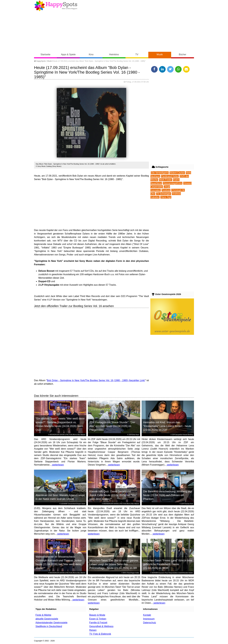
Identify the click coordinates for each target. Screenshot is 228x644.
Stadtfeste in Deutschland (49, 626)
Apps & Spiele (68, 54)
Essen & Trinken (98, 619)
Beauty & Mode (97, 615)
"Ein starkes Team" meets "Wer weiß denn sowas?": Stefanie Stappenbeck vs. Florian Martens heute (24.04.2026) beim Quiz (60, 424)
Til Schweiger (164, 194)
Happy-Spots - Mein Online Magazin (56, 6)
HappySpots (40, 61)
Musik (160, 54)
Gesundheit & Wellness (101, 626)
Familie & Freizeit (98, 623)
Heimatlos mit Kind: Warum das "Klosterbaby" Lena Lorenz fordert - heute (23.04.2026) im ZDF (167, 426)
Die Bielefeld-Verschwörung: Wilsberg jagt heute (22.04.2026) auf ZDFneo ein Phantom (168, 495)
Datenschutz (150, 623)
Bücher (183, 54)
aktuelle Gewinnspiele (47, 619)
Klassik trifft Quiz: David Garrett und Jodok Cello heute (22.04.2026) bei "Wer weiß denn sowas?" (113, 495)
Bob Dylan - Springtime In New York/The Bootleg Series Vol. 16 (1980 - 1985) (88, 380)
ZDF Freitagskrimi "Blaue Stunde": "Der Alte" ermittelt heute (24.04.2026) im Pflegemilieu (112, 426)
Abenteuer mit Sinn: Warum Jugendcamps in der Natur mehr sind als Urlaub (60, 497)
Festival (166, 190)
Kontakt (147, 615)
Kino (91, 54)
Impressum (149, 619)
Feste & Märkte (43, 615)
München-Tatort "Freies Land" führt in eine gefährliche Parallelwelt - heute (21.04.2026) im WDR (168, 564)
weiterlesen (58, 465)
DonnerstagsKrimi (173, 183)
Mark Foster (166, 180)
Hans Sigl (166, 197)
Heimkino (114, 54)
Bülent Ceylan (177, 173)
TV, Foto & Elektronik (100, 634)
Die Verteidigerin (160, 173)
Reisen (93, 630)
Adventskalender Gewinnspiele (51, 623)
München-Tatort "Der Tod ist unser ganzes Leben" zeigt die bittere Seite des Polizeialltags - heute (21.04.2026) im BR (114, 564)
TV (137, 54)
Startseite (46, 54)
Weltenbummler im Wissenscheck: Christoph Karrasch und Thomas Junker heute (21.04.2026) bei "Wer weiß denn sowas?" (59, 562)
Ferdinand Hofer (170, 176)
